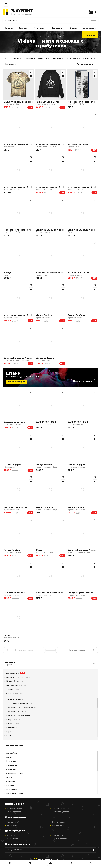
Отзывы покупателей (61, 812)
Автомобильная (11, 754)
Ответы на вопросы (60, 809)
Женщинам (57, 28)
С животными (10, 770)
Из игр (7, 778)
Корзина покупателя (61, 825)
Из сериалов (57, 37)
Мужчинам (39, 28)
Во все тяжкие (12, 724)
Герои (8, 733)
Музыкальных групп (13, 794)
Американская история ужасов (18, 708)
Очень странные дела (14, 678)
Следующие (77, 650)
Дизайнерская (11, 766)
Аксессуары (90, 28)
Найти (93, 20)
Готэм (8, 737)
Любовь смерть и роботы (16, 704)
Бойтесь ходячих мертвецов (17, 716)
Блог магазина (12, 836)
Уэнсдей (9, 690)
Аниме (7, 758)
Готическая (10, 762)
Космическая (10, 786)
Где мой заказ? (13, 822)
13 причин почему (13, 700)
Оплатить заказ (58, 822)
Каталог (23, 28)
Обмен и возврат (14, 812)
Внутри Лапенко (12, 720)
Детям (73, 28)
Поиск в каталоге (59, 839)
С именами (9, 782)
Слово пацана (11, 694)
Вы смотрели (12, 839)
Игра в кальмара (12, 686)
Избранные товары (60, 836)
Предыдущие (24, 650)
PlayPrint (22, 11)
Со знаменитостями (13, 774)
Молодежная (10, 790)
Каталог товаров (15, 746)
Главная (9, 28)
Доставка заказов (14, 809)
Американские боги (14, 712)
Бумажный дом (12, 682)
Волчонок (10, 729)
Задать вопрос (13, 825)
